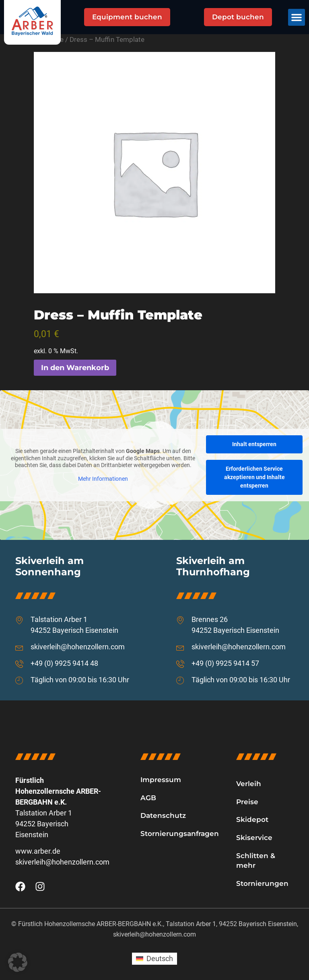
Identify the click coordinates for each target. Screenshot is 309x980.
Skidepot (252, 819)
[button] (297, 17)
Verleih (249, 784)
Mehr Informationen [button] (103, 478)
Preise (247, 802)
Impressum (161, 780)
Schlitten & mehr (256, 861)
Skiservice (254, 838)
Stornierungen (262, 883)
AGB (148, 798)
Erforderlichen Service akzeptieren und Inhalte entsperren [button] (254, 477)
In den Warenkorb (75, 368)
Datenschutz (163, 815)
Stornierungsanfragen (180, 834)
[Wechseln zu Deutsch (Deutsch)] (154, 959)
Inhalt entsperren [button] (254, 444)
